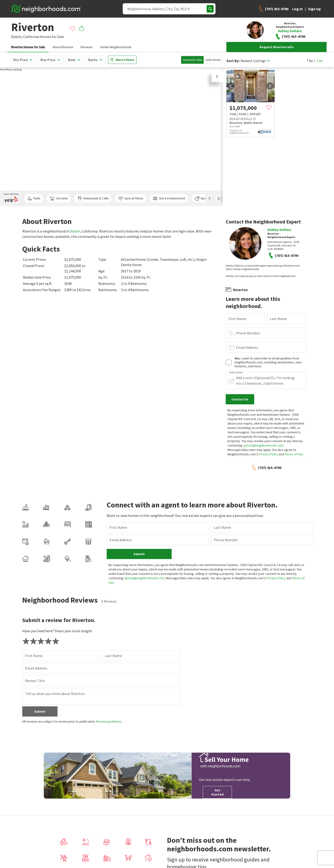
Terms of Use (294, 454)
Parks (34, 198)
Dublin (75, 231)
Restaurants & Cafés (93, 198)
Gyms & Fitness (131, 198)
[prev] (231, 86)
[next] (270, 86)
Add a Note (236, 372)
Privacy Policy (268, 454)
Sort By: (233, 61)
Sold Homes (213, 60)
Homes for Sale (192, 60)
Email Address (247, 347)
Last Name (278, 319)
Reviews (87, 47)
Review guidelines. (109, 721)
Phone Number (248, 333)
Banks (202, 198)
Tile (310, 61)
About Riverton (63, 47)
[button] (217, 76)
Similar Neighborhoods (116, 47)
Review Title (35, 681)
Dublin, (17, 37)
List (320, 61)
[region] (111, 137)
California (31, 37)
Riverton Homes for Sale (28, 47)
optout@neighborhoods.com (263, 445)
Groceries (59, 198)
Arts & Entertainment (169, 198)
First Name (237, 319)
